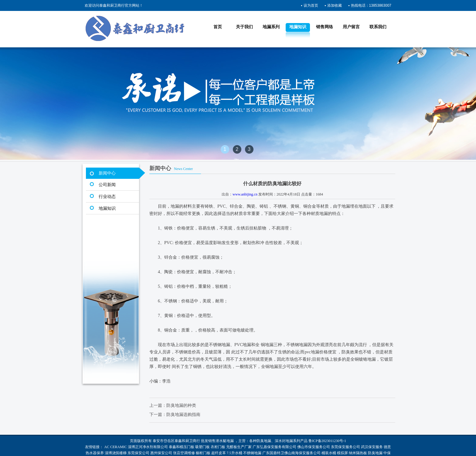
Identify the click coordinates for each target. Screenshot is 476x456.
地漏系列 (271, 27)
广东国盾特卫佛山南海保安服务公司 (291, 453)
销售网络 (325, 27)
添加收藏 (335, 5)
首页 (218, 27)
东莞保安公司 (138, 453)
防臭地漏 (264, 441)
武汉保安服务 (372, 447)
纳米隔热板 (358, 453)
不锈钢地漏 (252, 453)
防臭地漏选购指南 (183, 415)
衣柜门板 (218, 447)
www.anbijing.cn (245, 194)
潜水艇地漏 (225, 441)
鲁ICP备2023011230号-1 (327, 441)
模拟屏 (342, 453)
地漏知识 (298, 27)
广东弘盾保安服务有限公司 (274, 447)
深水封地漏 (284, 441)
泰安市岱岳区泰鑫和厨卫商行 (176, 441)
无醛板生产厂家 (239, 447)
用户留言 (351, 27)
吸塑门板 (202, 447)
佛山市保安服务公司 (314, 447)
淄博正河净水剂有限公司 (148, 447)
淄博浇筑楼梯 (116, 453)
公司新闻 (107, 185)
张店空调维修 (184, 453)
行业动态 (107, 197)
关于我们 (244, 27)
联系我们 (378, 27)
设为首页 (311, 5)
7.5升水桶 (235, 453)
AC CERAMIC (115, 447)
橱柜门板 (203, 453)
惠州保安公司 (161, 453)
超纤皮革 (219, 453)
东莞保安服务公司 (345, 447)
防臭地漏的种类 (181, 405)
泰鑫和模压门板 (182, 447)
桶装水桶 (329, 453)
